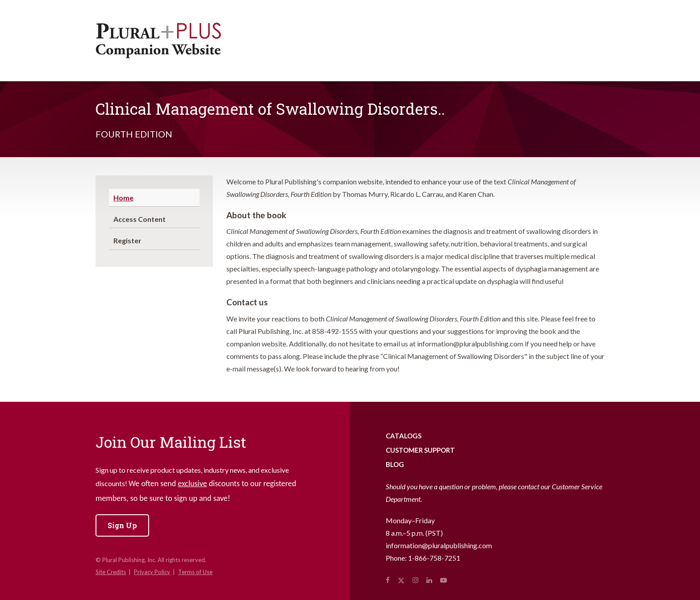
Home (123, 198)
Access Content (140, 219)
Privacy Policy (152, 572)
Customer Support (420, 450)
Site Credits (111, 572)
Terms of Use (195, 572)
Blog (395, 464)
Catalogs (404, 436)
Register (127, 240)
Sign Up (122, 525)
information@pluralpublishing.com (439, 545)
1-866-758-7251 (434, 558)
